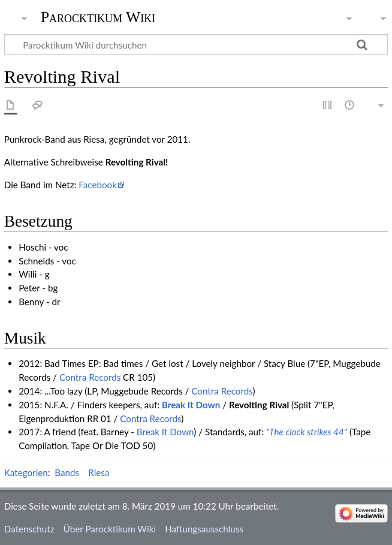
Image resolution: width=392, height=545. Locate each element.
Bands (67, 472)
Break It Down (191, 405)
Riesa (99, 472)
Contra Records (90, 377)
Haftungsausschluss (204, 529)
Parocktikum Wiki (98, 16)
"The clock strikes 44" (307, 432)
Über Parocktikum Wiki (110, 529)
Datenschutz (29, 529)
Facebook (98, 185)
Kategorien (26, 472)
